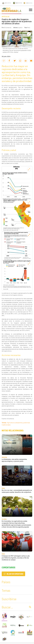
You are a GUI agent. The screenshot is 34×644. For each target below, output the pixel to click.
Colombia (4, 519)
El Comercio (8, 27)
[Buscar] (14, 607)
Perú (29, 27)
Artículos (6, 17)
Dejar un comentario (13, 574)
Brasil (3, 488)
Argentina (4, 457)
